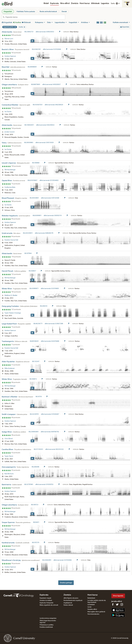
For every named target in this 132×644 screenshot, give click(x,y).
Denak (64, 11)
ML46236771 (38, 324)
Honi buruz (85, 3)
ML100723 (35, 505)
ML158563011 (29, 125)
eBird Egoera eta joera (71, 598)
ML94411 (36, 522)
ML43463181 (36, 49)
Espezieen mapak (45, 598)
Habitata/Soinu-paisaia (26, 11)
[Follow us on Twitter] (117, 604)
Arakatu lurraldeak (46, 600)
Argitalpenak (68, 603)
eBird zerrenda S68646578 (44, 233)
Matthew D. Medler (11, 295)
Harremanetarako (93, 614)
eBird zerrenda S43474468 (50, 341)
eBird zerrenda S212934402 (49, 180)
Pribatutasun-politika (47, 625)
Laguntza (105, 3)
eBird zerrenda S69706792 (50, 432)
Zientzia (75, 3)
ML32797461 (29, 484)
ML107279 (36, 543)
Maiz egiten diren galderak (96, 612)
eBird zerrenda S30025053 (45, 32)
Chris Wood (9, 439)
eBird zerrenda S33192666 (52, 49)
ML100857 (32, 271)
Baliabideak (91, 598)
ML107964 (28, 253)
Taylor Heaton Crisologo (13, 313)
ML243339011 (28, 233)
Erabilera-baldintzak (46, 627)
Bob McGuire (9, 474)
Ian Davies (8, 112)
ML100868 (36, 163)
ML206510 (44, 306)
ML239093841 (34, 432)
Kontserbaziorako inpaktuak (73, 600)
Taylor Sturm (9, 456)
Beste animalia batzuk (48, 11)
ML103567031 (38, 105)
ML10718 (39, 397)
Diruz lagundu (118, 596)
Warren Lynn (9, 39)
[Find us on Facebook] (113, 604)
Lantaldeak (91, 605)
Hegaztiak (8, 11)
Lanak (89, 607)
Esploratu (55, 3)
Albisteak (95, 3)
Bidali (46, 3)
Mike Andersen (10, 368)
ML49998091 (32, 67)
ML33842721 (29, 32)
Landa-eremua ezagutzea (48, 618)
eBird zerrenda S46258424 (54, 105)
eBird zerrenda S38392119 (53, 216)
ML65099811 (37, 216)
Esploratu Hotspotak (46, 603)
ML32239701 (34, 414)
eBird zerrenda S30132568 (50, 198)
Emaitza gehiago (66, 583)
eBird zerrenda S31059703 (45, 484)
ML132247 (36, 361)
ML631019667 (32, 180)
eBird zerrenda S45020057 (52, 84)
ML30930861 (29, 143)
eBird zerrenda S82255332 (55, 449)
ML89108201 (34, 341)
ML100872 (33, 379)
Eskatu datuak (68, 605)
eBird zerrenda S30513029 (45, 143)
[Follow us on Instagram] (122, 604)
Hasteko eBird (92, 609)
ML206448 (35, 467)
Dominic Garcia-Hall (11, 240)
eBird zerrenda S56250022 (45, 125)
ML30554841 (34, 198)
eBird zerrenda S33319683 (50, 288)
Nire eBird (65, 3)
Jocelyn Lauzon (10, 132)
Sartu (113, 3)
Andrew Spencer (10, 56)
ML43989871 (34, 288)
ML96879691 (36, 84)
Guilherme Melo (10, 187)
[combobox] (35, 17)
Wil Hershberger (10, 170)
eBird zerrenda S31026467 (50, 414)
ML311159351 (38, 449)
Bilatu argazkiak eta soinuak (49, 605)
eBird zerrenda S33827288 (54, 324)
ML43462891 (47, 560)
